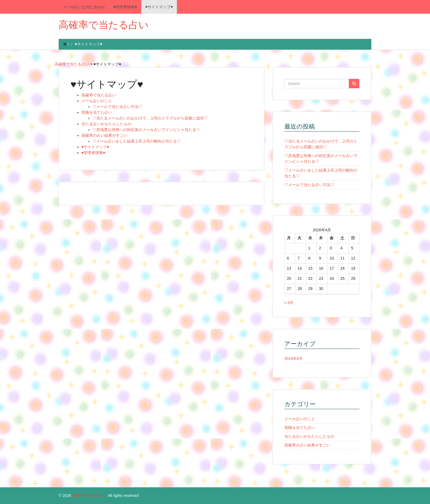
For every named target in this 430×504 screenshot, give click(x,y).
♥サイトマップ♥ (159, 7)
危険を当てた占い (97, 112)
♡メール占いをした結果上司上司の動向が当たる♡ (137, 141)
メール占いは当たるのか (84, 7)
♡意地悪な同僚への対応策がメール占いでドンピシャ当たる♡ (146, 130)
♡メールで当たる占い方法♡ (117, 107)
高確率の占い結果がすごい (104, 135)
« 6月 (289, 303)
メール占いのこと (97, 101)
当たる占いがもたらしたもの (106, 124)
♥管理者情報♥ (125, 7)
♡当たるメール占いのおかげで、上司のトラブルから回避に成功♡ (150, 118)
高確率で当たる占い (104, 25)
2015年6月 (294, 358)
